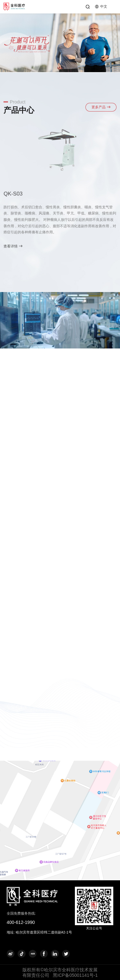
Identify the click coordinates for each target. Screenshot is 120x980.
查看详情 (13, 248)
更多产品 (101, 109)
